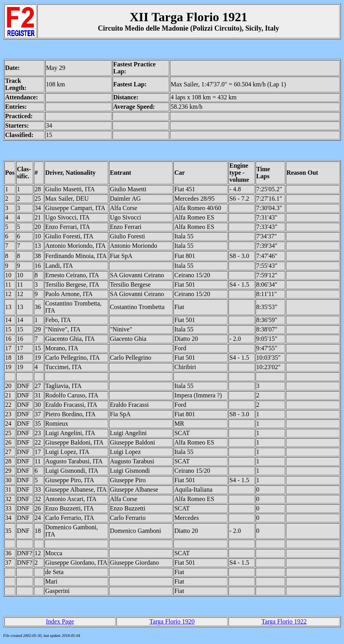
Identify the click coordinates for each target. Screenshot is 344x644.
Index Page (60, 621)
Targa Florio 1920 (172, 621)
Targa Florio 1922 (284, 621)
